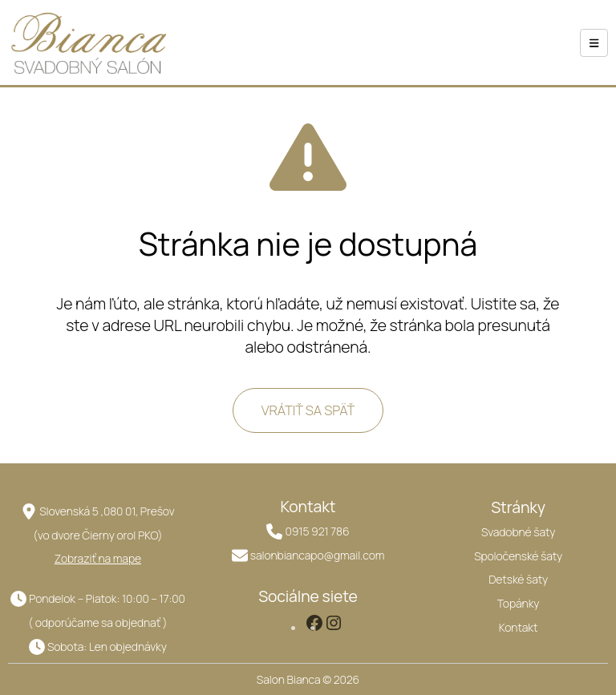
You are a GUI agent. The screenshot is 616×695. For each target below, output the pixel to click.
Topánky (519, 603)
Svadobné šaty (518, 532)
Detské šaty (518, 579)
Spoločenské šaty (518, 556)
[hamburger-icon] (594, 43)
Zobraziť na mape (98, 558)
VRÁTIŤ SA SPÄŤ (308, 410)
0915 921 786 (317, 531)
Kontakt (519, 627)
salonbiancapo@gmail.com (317, 555)
